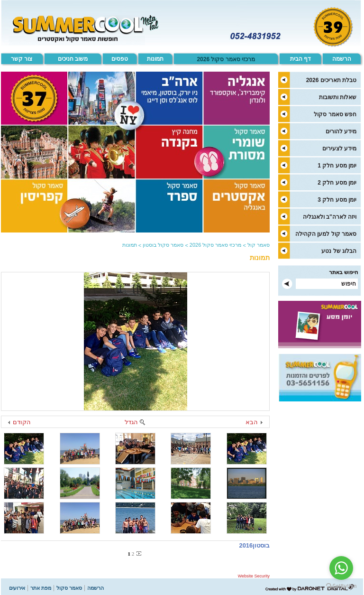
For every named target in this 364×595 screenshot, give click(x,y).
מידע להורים (341, 131)
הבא (252, 422)
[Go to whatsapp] (341, 568)
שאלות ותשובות (338, 97)
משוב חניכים (73, 59)
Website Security (254, 576)
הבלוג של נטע (339, 251)
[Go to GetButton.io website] (341, 586)
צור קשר (22, 59)
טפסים (120, 59)
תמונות (155, 59)
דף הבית (300, 59)
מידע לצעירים (339, 149)
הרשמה (342, 59)
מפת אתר (41, 588)
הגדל (131, 422)
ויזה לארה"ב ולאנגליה (330, 217)
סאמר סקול (69, 588)
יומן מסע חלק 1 (337, 166)
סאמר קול (259, 245)
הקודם (22, 422)
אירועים (17, 588)
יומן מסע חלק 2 (337, 183)
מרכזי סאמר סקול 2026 (226, 59)
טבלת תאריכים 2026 (331, 80)
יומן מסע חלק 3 (337, 200)
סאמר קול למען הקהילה (326, 234)
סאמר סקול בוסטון (163, 245)
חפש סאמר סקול (335, 114)
